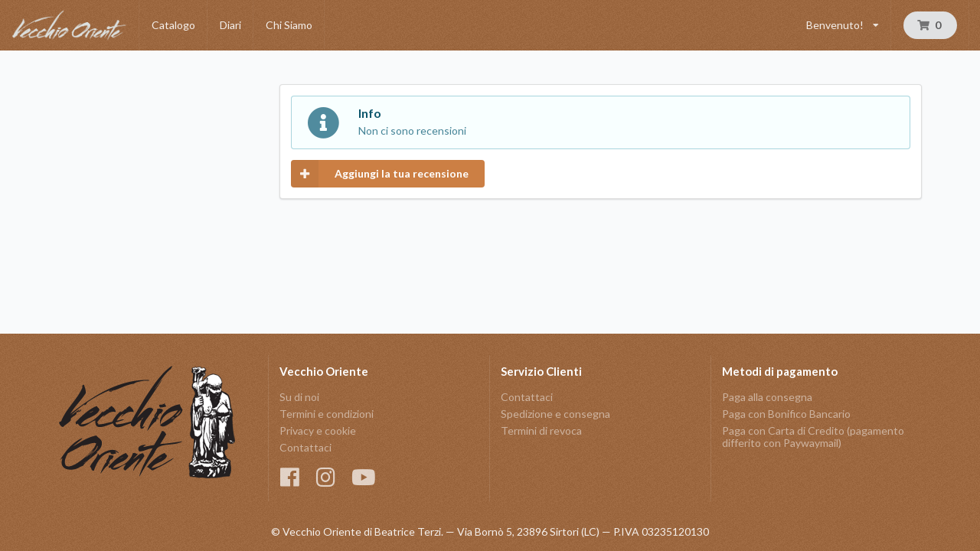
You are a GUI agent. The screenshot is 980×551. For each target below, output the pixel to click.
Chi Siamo (289, 25)
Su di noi (299, 397)
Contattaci (305, 447)
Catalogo (173, 25)
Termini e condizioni (327, 414)
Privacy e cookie (318, 430)
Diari (230, 25)
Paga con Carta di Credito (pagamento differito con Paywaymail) (813, 437)
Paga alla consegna (767, 397)
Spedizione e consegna (555, 414)
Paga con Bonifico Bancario (786, 414)
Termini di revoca (541, 430)
